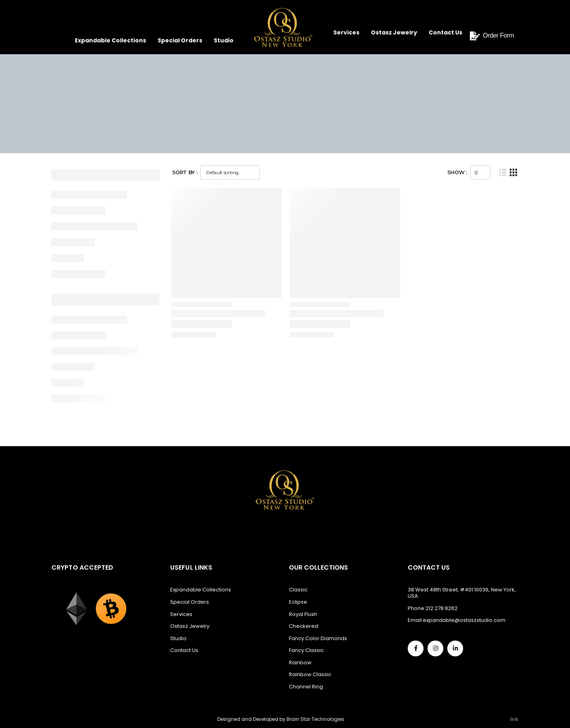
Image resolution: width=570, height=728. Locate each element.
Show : (457, 172)
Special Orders (180, 40)
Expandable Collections (110, 40)
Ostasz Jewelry (394, 32)
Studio (224, 40)
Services (346, 32)
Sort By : (185, 172)
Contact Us (446, 32)
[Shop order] (230, 172)
